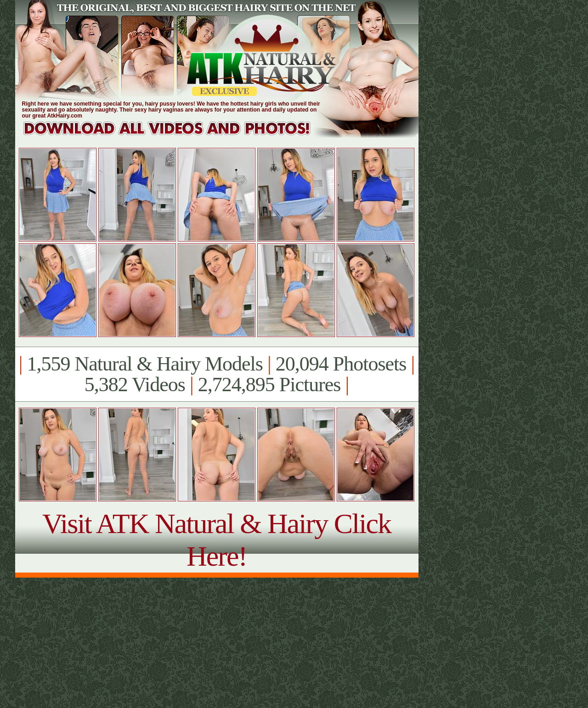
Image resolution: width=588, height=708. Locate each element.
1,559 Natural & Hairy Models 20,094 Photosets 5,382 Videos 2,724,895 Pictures (217, 374)
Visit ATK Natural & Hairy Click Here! (217, 540)
